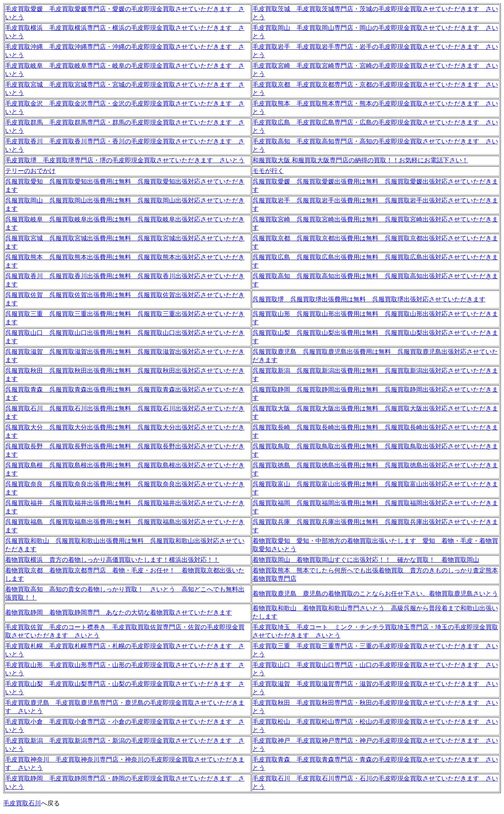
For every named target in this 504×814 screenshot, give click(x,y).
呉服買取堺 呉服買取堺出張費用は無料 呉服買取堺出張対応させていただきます (369, 299)
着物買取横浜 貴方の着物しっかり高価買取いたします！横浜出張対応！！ (112, 560)
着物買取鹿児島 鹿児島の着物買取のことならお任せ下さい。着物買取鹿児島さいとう (375, 594)
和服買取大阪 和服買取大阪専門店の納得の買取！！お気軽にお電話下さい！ (360, 160)
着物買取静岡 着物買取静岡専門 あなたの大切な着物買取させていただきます (119, 612)
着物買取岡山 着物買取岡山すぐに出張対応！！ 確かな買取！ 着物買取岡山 (366, 560)
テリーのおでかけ (30, 171)
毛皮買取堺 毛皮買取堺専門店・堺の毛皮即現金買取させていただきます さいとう (125, 160)
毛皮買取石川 (22, 803)
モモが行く (268, 171)
